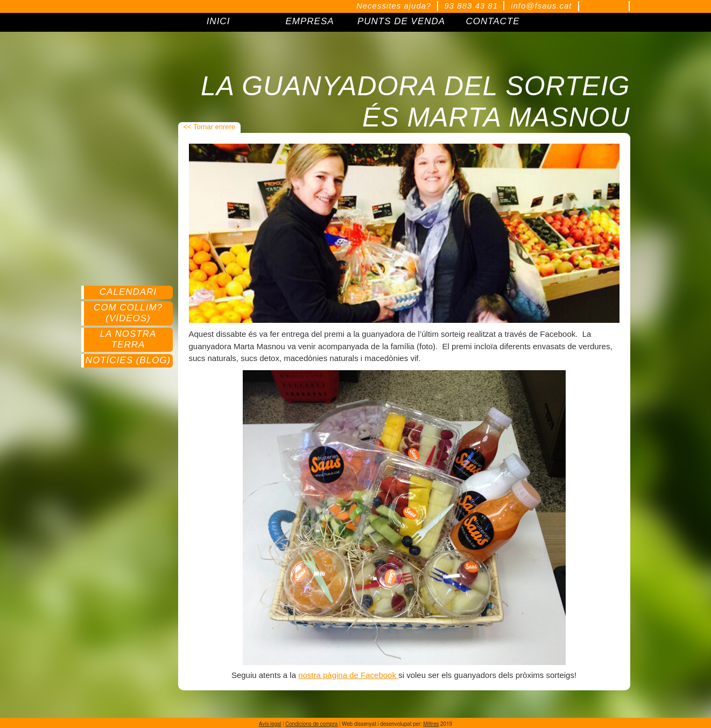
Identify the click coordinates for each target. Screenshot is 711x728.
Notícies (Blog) (128, 360)
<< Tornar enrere (210, 127)
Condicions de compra (311, 724)
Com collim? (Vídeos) (128, 313)
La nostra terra (128, 339)
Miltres (431, 724)
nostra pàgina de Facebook (348, 675)
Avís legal (270, 724)
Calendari (128, 292)
